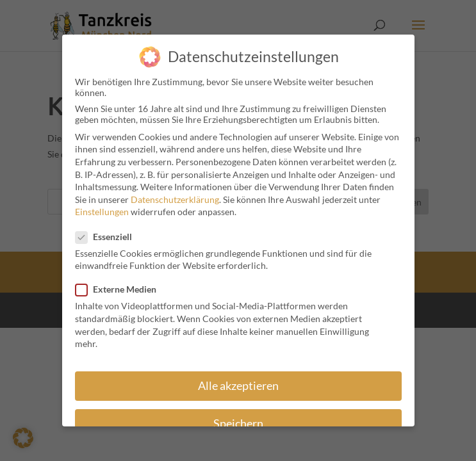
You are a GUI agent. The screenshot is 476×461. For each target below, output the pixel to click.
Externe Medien (121, 283)
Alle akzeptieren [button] (238, 379)
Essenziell (109, 230)
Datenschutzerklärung (175, 193)
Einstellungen (102, 205)
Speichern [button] (238, 417)
